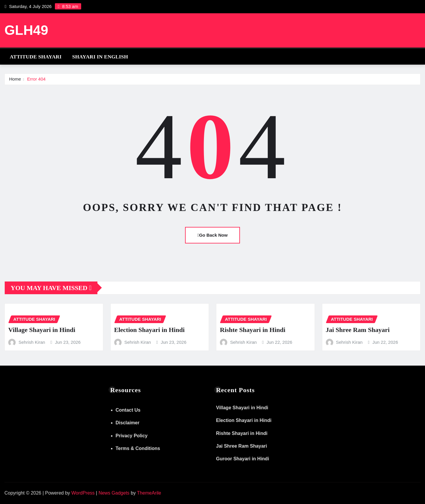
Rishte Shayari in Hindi (253, 330)
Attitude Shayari (36, 57)
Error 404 (36, 79)
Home (15, 79)
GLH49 (26, 30)
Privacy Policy (132, 436)
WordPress (83, 493)
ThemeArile (149, 493)
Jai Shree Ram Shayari (358, 330)
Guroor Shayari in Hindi (243, 459)
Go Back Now (212, 235)
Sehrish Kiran (32, 342)
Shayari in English (100, 57)
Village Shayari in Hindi (42, 330)
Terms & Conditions (138, 448)
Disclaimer (128, 423)
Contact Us (128, 410)
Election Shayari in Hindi (149, 330)
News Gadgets (114, 493)
